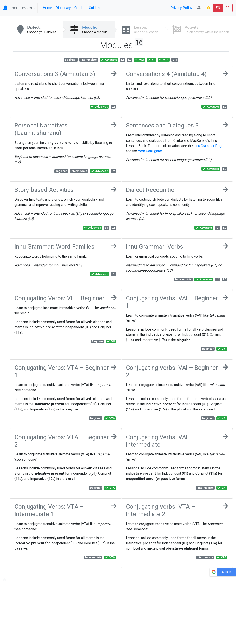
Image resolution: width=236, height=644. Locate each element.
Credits (80, 8)
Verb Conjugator (150, 151)
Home (47, 8)
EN (218, 8)
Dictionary (63, 8)
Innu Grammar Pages (209, 146)
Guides (94, 8)
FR (228, 8)
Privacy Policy (181, 8)
